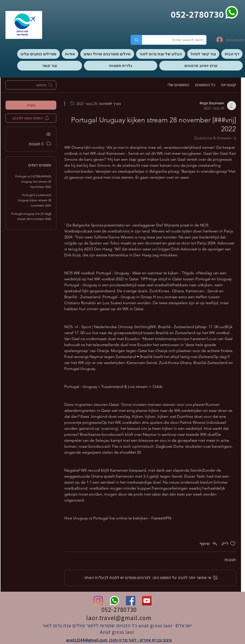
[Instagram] (98, 601)
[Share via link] (209, 544)
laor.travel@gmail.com (119, 618)
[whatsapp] (232, 12)
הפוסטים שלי (178, 85)
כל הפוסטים (205, 85)
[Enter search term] (178, 40)
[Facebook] (131, 601)
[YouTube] (147, 601)
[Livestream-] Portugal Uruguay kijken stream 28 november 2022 (34, 200)
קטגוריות (229, 85)
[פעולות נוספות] (67, 104)
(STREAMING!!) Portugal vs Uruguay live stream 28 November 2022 (33, 181)
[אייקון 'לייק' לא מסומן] (233, 544)
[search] (31, 85)
